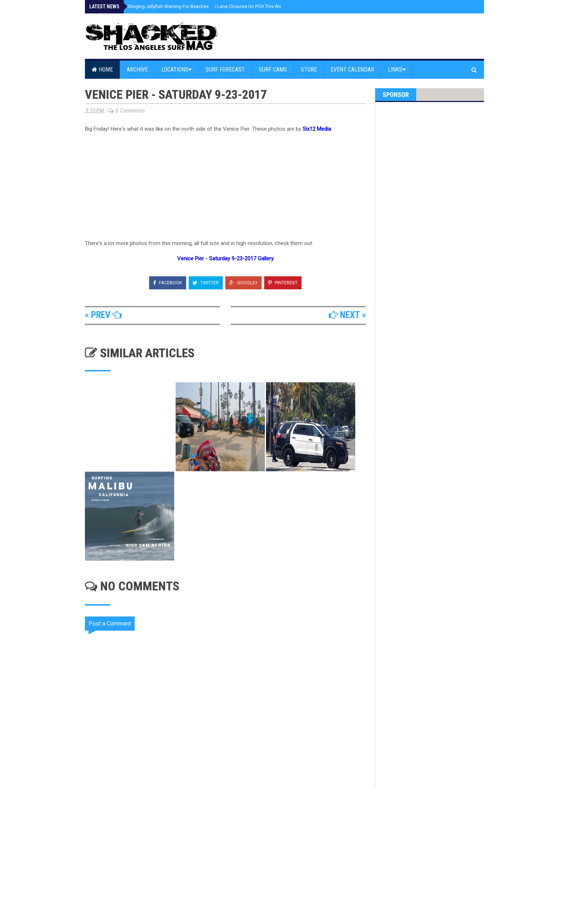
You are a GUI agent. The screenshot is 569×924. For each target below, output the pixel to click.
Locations (177, 70)
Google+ (243, 283)
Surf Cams (273, 70)
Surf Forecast (225, 70)
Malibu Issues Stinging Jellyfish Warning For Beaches (151, 6)
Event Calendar (352, 70)
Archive (137, 70)
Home (102, 70)
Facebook (168, 283)
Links (397, 70)
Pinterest (283, 283)
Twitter (206, 283)
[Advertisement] (230, 849)
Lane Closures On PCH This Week (250, 6)
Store (309, 70)
